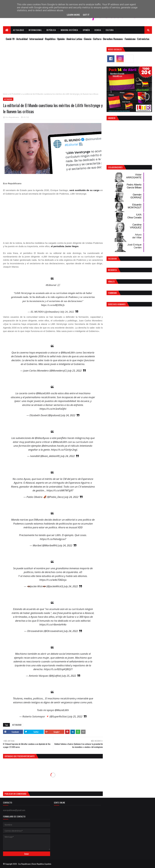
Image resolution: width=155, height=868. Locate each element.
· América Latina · (75, 39)
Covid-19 (10, 39)
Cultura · (98, 39)
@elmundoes (49, 446)
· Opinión (61, 39)
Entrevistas (143, 39)
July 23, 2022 (75, 371)
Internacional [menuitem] (35, 30)
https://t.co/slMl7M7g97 (60, 490)
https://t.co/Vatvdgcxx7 (53, 539)
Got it (86, 15)
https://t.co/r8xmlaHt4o (53, 624)
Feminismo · (131, 39)
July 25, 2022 (69, 676)
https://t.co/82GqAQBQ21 (58, 669)
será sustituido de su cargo (85, 190)
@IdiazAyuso (42, 438)
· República (50, 39)
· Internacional (36, 39)
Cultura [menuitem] (110, 30)
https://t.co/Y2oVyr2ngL (64, 450)
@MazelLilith (68, 352)
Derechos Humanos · (114, 39)
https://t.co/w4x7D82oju (53, 580)
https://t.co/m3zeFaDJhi (53, 409)
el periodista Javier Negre (65, 246)
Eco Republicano (12, 117)
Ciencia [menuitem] (98, 30)
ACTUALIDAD (15, 94)
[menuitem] (7, 30)
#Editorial (51, 285)
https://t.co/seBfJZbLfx (53, 305)
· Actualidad (22, 39)
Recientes (112, 270)
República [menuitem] (51, 30)
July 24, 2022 (67, 312)
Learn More (73, 15)
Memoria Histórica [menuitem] (69, 30)
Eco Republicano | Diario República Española (35, 864)
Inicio (5, 94)
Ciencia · (88, 39)
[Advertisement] (53, 68)
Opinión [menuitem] (86, 30)
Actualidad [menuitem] (18, 30)
